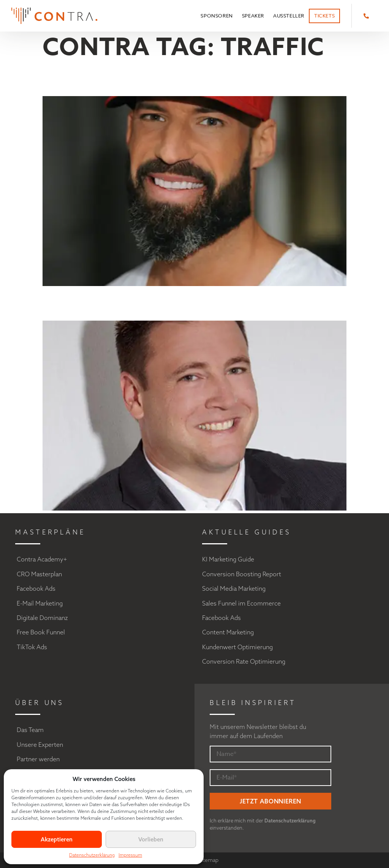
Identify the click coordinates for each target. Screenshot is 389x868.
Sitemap (209, 860)
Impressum (130, 855)
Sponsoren (217, 16)
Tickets (324, 16)
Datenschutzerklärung (92, 855)
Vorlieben (151, 839)
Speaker (253, 16)
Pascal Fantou (131, 303)
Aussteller (289, 16)
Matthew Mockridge (162, 79)
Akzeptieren (57, 839)
